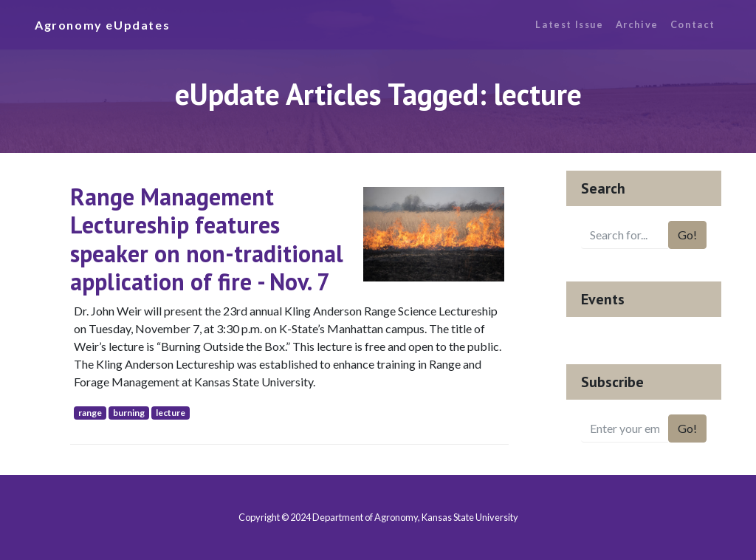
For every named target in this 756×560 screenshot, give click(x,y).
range (90, 413)
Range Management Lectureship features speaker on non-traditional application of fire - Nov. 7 (207, 239)
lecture (171, 413)
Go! (687, 235)
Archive (637, 24)
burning (129, 413)
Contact (693, 24)
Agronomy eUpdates (102, 25)
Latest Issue (569, 24)
